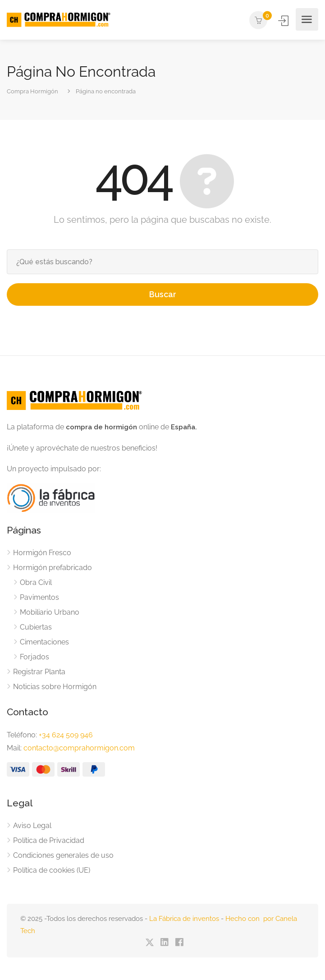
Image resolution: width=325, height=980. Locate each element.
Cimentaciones (44, 642)
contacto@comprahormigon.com (79, 748)
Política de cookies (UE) (52, 870)
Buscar (163, 294)
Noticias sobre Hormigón (55, 687)
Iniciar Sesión (284, 21)
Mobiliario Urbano (50, 612)
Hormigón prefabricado (53, 568)
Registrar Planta (39, 672)
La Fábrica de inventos (184, 919)
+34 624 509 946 (66, 735)
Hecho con (244, 919)
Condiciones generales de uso (63, 855)
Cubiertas (36, 627)
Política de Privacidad (49, 840)
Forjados (34, 657)
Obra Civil (36, 582)
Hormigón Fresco (42, 553)
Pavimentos (39, 597)
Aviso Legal (32, 826)
